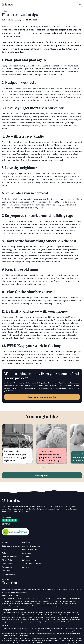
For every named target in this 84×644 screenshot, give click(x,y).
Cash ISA (25, 567)
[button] (80, 4)
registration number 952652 (11, 617)
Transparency (7, 567)
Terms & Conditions (9, 556)
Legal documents (8, 574)
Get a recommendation (11, 546)
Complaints (6, 571)
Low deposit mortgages (31, 546)
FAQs (4, 553)
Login (4, 549)
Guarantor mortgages (30, 549)
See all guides (42, 475)
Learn (6, 11)
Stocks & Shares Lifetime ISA (33, 563)
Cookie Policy (7, 563)
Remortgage (26, 553)
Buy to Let (26, 556)
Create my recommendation (42, 397)
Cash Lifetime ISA (29, 560)
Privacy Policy (7, 560)
